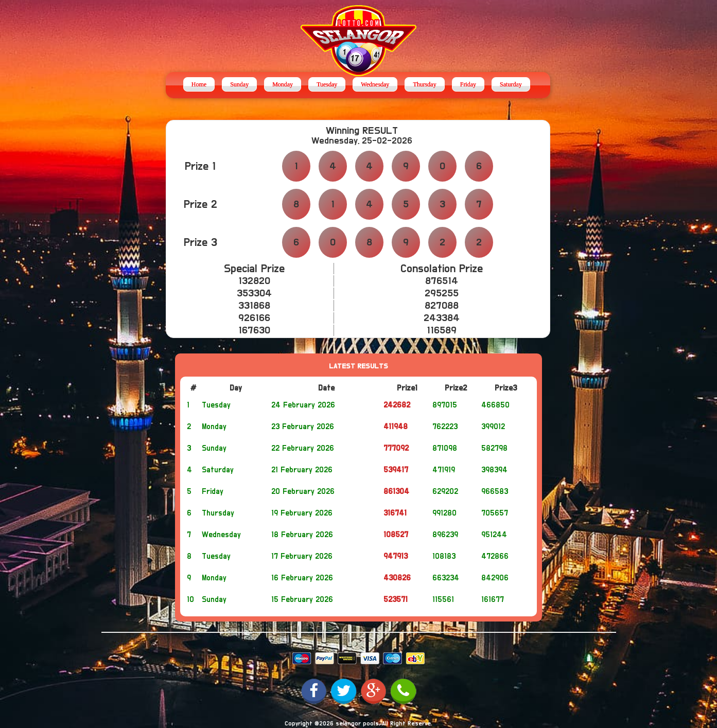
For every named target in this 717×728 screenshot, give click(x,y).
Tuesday (327, 84)
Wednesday (375, 84)
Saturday (511, 84)
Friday (468, 84)
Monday (283, 84)
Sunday (239, 84)
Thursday (424, 84)
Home (199, 84)
